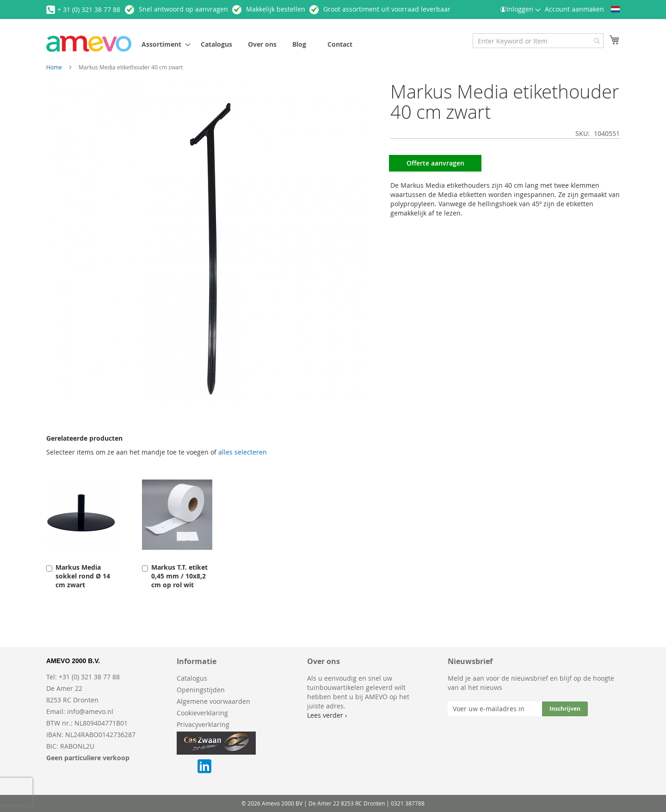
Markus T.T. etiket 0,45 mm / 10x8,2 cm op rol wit (179, 576)
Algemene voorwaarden (213, 701)
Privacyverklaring (203, 724)
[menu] (279, 44)
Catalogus (192, 678)
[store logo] (89, 44)
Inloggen (520, 9)
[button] (615, 9)
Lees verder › (327, 715)
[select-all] (243, 452)
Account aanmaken (574, 9)
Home (54, 67)
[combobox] (538, 41)
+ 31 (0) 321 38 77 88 (89, 9)
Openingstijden (201, 690)
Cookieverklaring (202, 713)
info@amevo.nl (90, 711)
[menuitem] (163, 44)
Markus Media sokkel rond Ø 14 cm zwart (83, 576)
